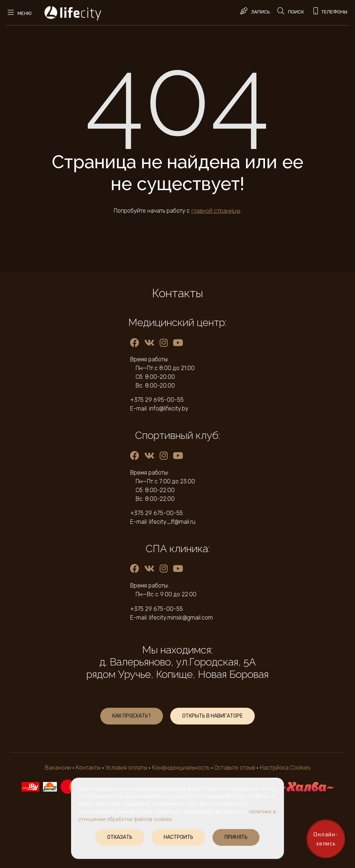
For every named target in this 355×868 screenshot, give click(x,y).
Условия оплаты (126, 768)
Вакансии (58, 768)
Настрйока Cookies (285, 768)
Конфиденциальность (181, 768)
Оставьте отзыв (235, 768)
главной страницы (216, 211)
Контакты (88, 768)
